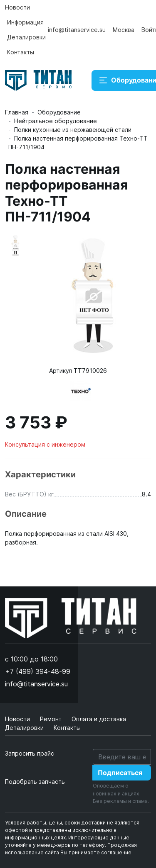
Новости (17, 7)
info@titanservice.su (77, 30)
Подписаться (120, 773)
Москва (124, 30)
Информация (25, 22)
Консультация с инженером (45, 444)
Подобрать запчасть (35, 782)
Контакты (21, 52)
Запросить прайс (30, 753)
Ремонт (52, 719)
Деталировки (26, 37)
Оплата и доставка (99, 719)
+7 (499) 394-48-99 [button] (38, 671)
